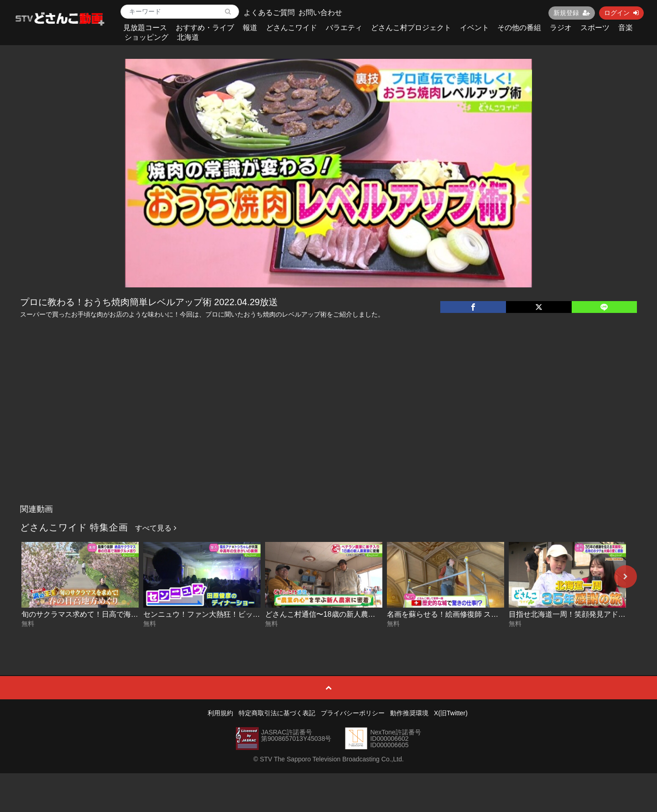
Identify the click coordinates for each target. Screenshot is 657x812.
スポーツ (595, 28)
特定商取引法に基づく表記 (277, 713)
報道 (250, 28)
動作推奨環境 (409, 713)
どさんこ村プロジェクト (411, 28)
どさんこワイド (292, 28)
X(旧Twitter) (451, 713)
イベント (474, 28)
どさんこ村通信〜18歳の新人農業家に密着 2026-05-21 (355, 614)
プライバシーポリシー (353, 713)
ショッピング (146, 37)
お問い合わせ (320, 13)
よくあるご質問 (269, 13)
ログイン (621, 13)
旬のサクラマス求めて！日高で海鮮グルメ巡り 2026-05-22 (118, 614)
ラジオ (561, 28)
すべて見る (156, 528)
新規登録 (572, 13)
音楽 (626, 28)
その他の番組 (519, 28)
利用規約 (220, 713)
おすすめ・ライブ (205, 28)
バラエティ (344, 28)
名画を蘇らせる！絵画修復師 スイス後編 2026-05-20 (473, 614)
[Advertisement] (328, 432)
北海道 (188, 37)
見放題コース (145, 28)
